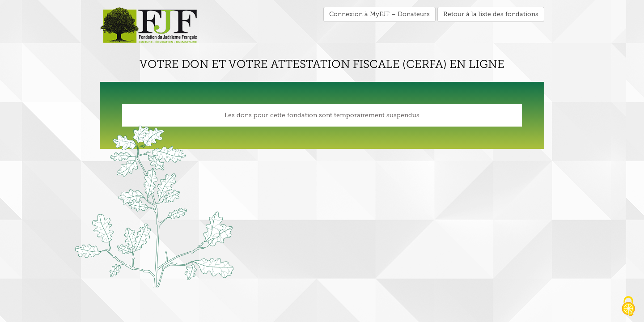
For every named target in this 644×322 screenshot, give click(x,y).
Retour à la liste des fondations (491, 14)
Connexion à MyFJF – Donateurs (379, 14)
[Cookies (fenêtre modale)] (628, 307)
